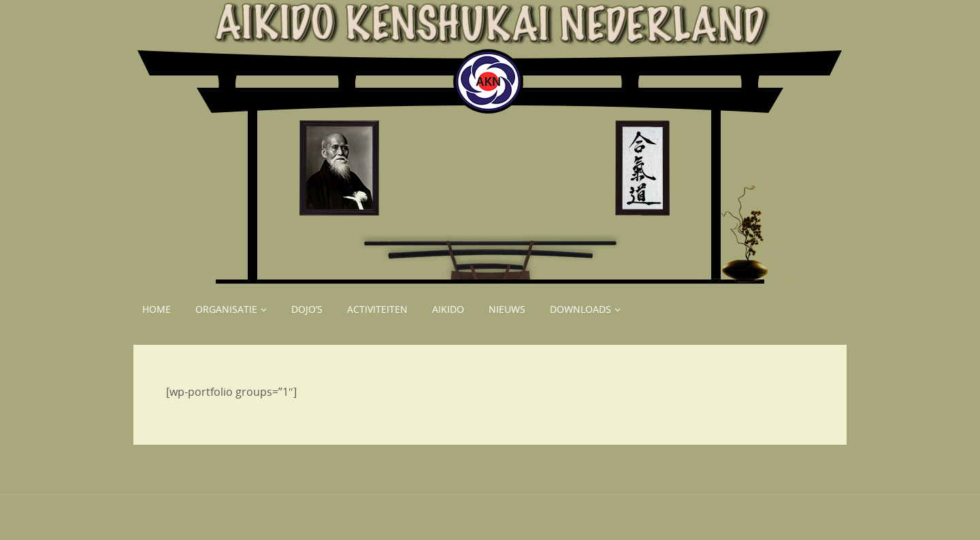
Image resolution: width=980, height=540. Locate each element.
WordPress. (569, 523)
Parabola (513, 523)
